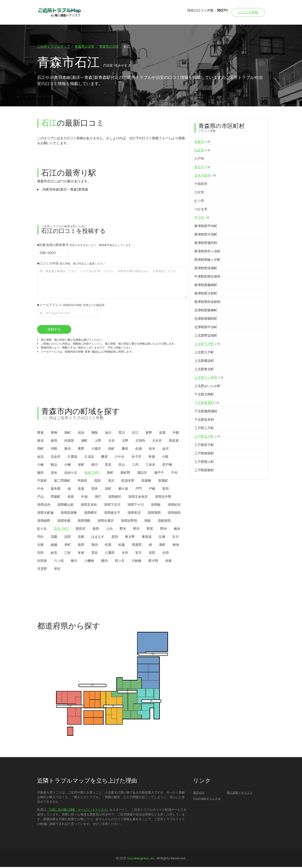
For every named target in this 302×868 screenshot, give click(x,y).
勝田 (125, 449)
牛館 (176, 433)
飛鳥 (95, 433)
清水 (54, 473)
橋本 (177, 529)
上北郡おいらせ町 (207, 387)
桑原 (104, 457)
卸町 (111, 449)
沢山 (122, 465)
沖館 (54, 449)
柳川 (74, 562)
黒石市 (202, 168)
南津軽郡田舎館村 (207, 303)
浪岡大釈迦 (45, 513)
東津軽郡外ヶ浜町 (207, 252)
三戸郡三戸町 (204, 429)
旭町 (67, 433)
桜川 (95, 465)
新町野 (125, 473)
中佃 (84, 497)
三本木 (150, 465)
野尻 (150, 529)
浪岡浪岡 (154, 513)
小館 (165, 457)
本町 (67, 546)
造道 (81, 489)
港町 (162, 546)
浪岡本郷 (64, 521)
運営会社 (199, 793)
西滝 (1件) (61, 529)
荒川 (122, 433)
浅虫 (81, 433)
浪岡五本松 (89, 505)
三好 (67, 554)
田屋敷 (146, 481)
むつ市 (199, 202)
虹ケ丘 (42, 529)
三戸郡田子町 (204, 446)
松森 (122, 546)
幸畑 (152, 457)
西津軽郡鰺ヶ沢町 (207, 260)
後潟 (40, 441)
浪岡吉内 (44, 505)
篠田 (40, 473)
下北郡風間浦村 (206, 412)
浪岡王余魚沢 (138, 497)
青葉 (40, 433)
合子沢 (136, 457)
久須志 (89, 457)
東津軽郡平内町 (206, 227)
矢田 (166, 554)
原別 (115, 537)
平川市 (202, 218)
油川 (108, 433)
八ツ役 (59, 562)
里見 (108, 465)
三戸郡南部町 (204, 454)
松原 (108, 546)
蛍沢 (57, 570)
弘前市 (202, 151)
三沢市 (199, 193)
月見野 (42, 570)
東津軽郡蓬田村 (206, 244)
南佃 (176, 546)
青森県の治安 (85, 47)
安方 (138, 554)
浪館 (148, 521)
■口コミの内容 (71, 264)
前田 (81, 546)
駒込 (54, 465)
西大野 (153, 562)
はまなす (98, 537)
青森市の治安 (109, 47)
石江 (135, 433)
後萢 (54, 441)
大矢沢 (157, 441)
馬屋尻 (137, 546)
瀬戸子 (159, 473)
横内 (104, 562)
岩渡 (162, 433)
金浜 (40, 457)
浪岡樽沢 (90, 513)
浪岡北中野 (163, 497)
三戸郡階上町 (204, 463)
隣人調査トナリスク (240, 793)
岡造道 (174, 441)
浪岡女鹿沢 (106, 521)
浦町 (84, 441)
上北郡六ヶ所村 (209, 378)
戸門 (138, 489)
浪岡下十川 (136, 505)
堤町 (108, 489)
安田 (152, 554)
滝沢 (111, 481)
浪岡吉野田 (129, 521)
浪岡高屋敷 (69, 513)
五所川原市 (205, 176)
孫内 (95, 546)
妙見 (54, 554)
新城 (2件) (92, 473)
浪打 (98, 497)
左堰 (162, 537)
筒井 (95, 489)
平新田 (82, 481)
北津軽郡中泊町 (206, 328)
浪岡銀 (156, 505)
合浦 (138, 449)
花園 (54, 537)
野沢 (136, 529)
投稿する (54, 330)
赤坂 (168, 562)
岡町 (40, 449)
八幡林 (89, 562)
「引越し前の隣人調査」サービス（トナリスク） (78, 811)
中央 (40, 489)
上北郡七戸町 (207, 345)
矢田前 (42, 562)
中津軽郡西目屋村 (207, 277)
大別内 (140, 441)
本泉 (81, 554)
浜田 (67, 537)
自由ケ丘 (71, 473)
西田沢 (81, 529)
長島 (71, 497)
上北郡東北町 (204, 370)
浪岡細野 (44, 521)
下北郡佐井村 (204, 420)
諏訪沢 (142, 473)
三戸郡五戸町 (207, 437)
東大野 (130, 537)
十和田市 (201, 185)
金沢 (166, 449)
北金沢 (56, 457)
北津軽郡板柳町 (206, 311)
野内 (164, 529)
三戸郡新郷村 (204, 471)
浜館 (81, 537)
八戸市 (199, 159)
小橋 (40, 465)
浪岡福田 (174, 513)
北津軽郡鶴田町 (206, 319)
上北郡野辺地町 (206, 336)
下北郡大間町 (204, 395)
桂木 (152, 449)
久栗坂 (72, 457)
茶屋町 (163, 481)
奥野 (81, 449)
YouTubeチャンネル (207, 799)
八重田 (110, 554)
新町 (110, 473)
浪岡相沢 (115, 497)
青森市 (202, 143)
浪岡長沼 (134, 513)
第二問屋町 (62, 481)
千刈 (174, 473)
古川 (175, 537)
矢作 (125, 554)
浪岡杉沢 (174, 505)
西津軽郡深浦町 (206, 269)
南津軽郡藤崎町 (206, 286)
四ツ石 (120, 562)
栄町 (81, 465)
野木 (123, 529)
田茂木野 (128, 481)
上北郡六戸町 (204, 353)
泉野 (149, 433)
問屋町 (56, 497)
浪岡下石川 (112, 505)
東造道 (147, 537)
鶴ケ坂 (123, 489)
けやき (120, 457)
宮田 (40, 554)
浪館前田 (164, 521)
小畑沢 (96, 449)
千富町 (42, 481)
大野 (125, 441)
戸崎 (152, 489)
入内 (109, 529)
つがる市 (201, 210)
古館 (40, 546)
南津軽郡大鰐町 (206, 294)
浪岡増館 (84, 521)
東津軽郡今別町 (206, 235)
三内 (135, 465)
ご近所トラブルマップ (54, 47)
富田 (166, 489)
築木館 (56, 489)
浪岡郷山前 (65, 505)
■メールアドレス (71, 306)
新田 (96, 529)
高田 (97, 481)
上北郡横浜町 (204, 362)
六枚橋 (136, 562)
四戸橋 (167, 465)
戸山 (40, 497)
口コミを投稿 (248, 12)
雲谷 (95, 554)
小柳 (67, 465)
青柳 (54, 433)
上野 (98, 441)
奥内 (67, 449)
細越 (54, 546)
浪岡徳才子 (112, 513)
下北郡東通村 (207, 404)
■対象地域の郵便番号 (84, 246)
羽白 (40, 537)
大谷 (111, 441)
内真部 (69, 441)
